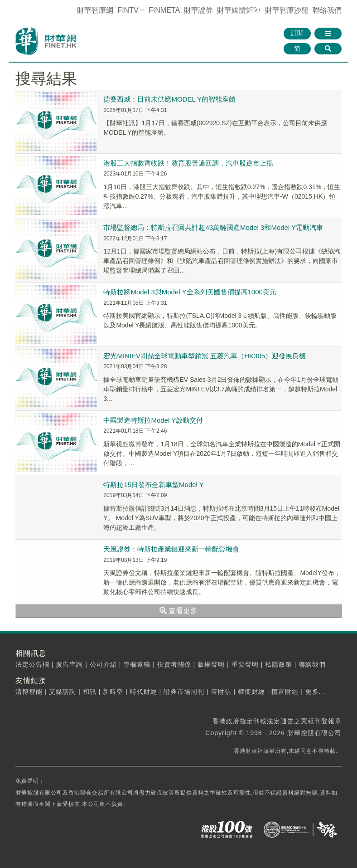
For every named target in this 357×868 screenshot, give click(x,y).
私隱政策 (279, 664)
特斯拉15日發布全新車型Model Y (153, 485)
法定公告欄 (32, 664)
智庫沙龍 (287, 10)
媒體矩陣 (239, 10)
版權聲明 (211, 664)
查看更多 (178, 611)
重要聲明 (245, 664)
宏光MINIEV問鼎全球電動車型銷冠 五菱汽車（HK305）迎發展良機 (205, 356)
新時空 (113, 692)
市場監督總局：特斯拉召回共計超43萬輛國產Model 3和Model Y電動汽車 (213, 227)
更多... (316, 692)
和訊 (90, 692)
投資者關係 (174, 664)
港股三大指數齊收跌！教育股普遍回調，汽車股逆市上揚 (188, 163)
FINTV (128, 10)
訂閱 (297, 33)
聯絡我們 (327, 10)
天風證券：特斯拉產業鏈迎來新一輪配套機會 (171, 549)
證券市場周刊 (184, 692)
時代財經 (144, 692)
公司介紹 (103, 664)
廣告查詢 (69, 664)
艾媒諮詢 (63, 692)
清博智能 (29, 692)
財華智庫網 (95, 10)
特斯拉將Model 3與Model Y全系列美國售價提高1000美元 (190, 292)
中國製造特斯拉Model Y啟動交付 (153, 420)
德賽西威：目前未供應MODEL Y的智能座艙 (169, 99)
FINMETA (164, 10)
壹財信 (221, 692)
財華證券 (198, 10)
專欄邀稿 (137, 664)
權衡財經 (251, 692)
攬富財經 (285, 692)
